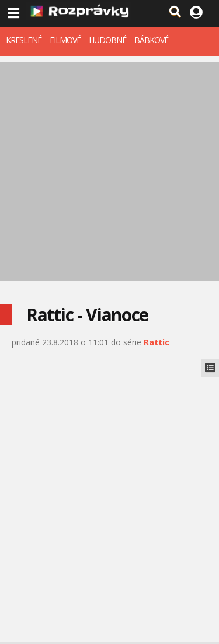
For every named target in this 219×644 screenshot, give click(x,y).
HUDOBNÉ (107, 40)
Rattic (157, 342)
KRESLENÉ (24, 40)
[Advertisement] (109, 171)
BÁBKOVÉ (151, 40)
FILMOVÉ (65, 40)
